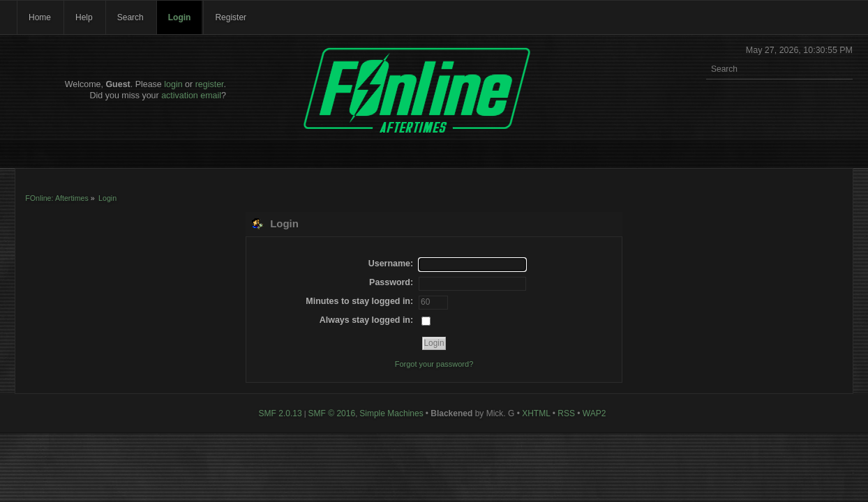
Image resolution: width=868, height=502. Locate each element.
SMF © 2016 (332, 413)
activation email (191, 96)
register (210, 84)
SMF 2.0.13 (280, 413)
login (173, 84)
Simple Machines (391, 413)
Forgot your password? (434, 364)
